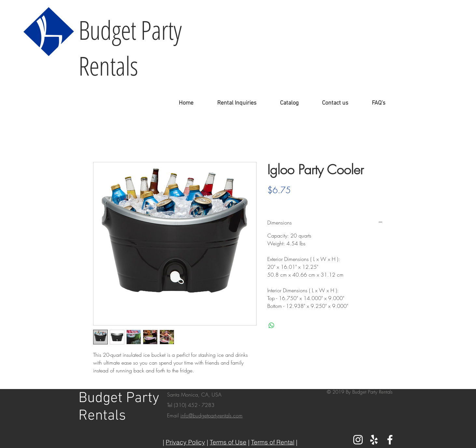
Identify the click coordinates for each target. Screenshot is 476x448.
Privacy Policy (185, 442)
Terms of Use (228, 442)
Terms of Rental (273, 442)
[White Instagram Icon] (358, 440)
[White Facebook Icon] (390, 440)
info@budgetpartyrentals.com (211, 415)
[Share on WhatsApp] (272, 325)
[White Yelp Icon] (374, 440)
